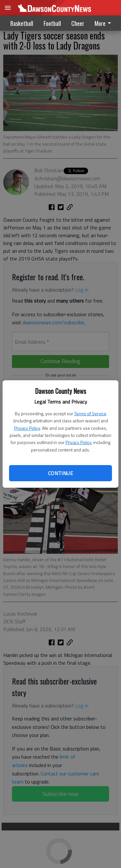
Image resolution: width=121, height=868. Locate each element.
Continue (60, 473)
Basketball (22, 23)
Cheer (78, 23)
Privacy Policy (27, 428)
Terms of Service (90, 413)
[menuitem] (105, 23)
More (104, 23)
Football (52, 23)
